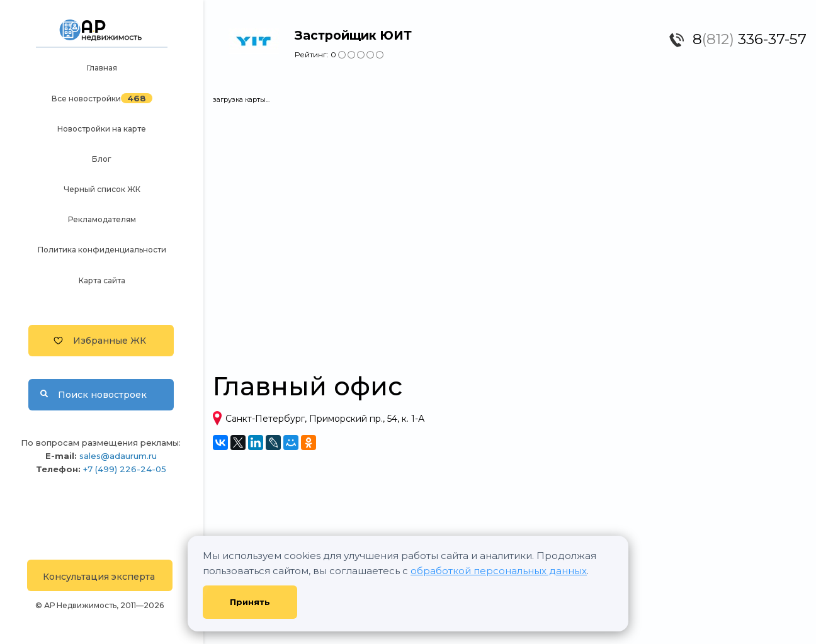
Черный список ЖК (102, 189)
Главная (102, 68)
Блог (102, 159)
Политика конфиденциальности (102, 250)
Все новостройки (86, 99)
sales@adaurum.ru (118, 456)
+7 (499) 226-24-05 (125, 469)
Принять (250, 602)
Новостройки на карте (102, 129)
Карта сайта (102, 280)
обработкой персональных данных (499, 571)
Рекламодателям (102, 219)
